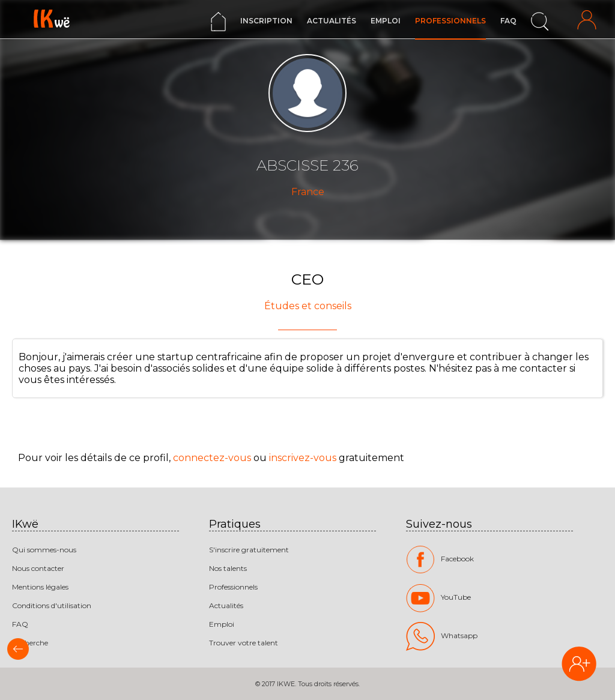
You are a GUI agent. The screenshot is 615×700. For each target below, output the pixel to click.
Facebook (440, 560)
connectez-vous (212, 458)
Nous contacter (38, 568)
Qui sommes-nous (44, 550)
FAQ (508, 21)
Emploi (386, 21)
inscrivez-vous (303, 458)
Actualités (332, 21)
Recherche (30, 643)
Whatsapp (442, 636)
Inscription (266, 21)
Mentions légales (40, 587)
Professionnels (450, 21)
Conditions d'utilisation (52, 605)
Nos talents (228, 568)
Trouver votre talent (244, 643)
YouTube (438, 598)
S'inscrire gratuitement (249, 550)
